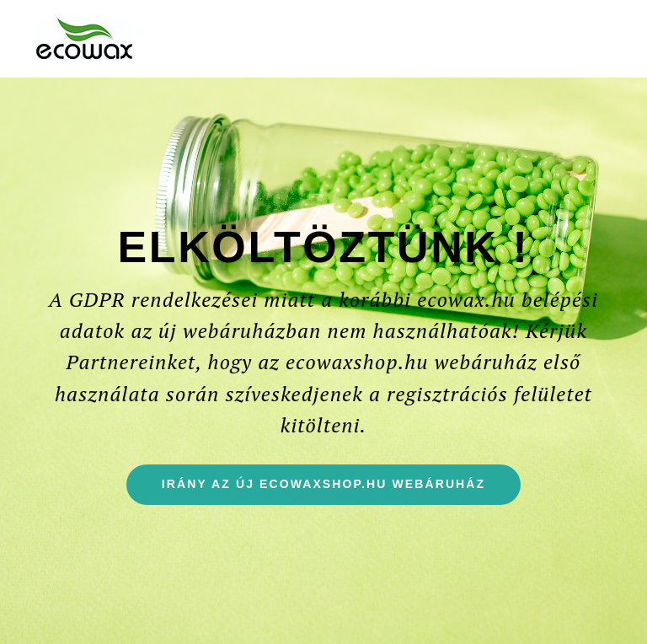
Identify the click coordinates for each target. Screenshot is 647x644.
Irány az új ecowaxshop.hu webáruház (341, 490)
